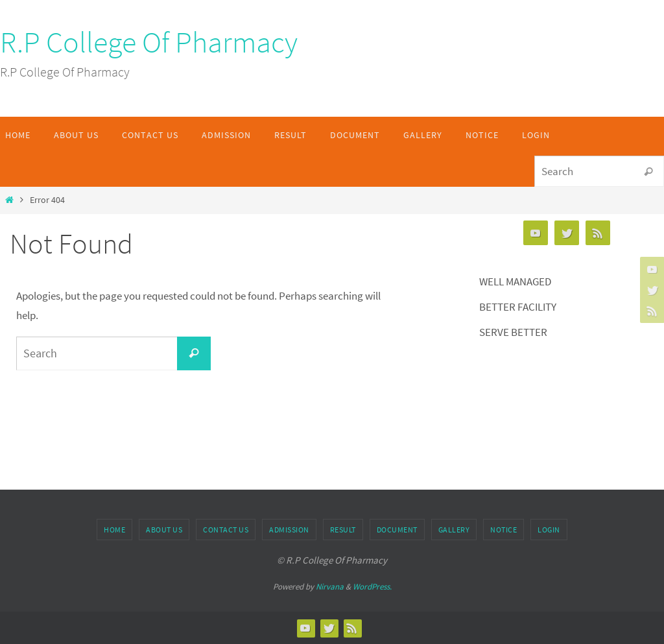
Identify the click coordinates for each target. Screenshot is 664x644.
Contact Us (226, 530)
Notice (504, 530)
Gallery (454, 530)
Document (397, 530)
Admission (289, 530)
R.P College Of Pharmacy (149, 42)
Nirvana (330, 587)
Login (549, 530)
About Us (164, 530)
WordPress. (372, 587)
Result (343, 530)
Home (114, 530)
